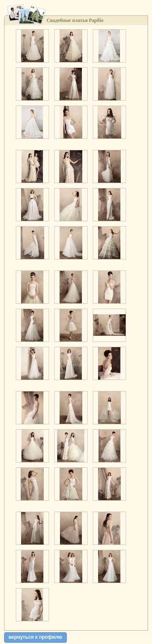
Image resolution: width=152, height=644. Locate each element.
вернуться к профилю (35, 637)
